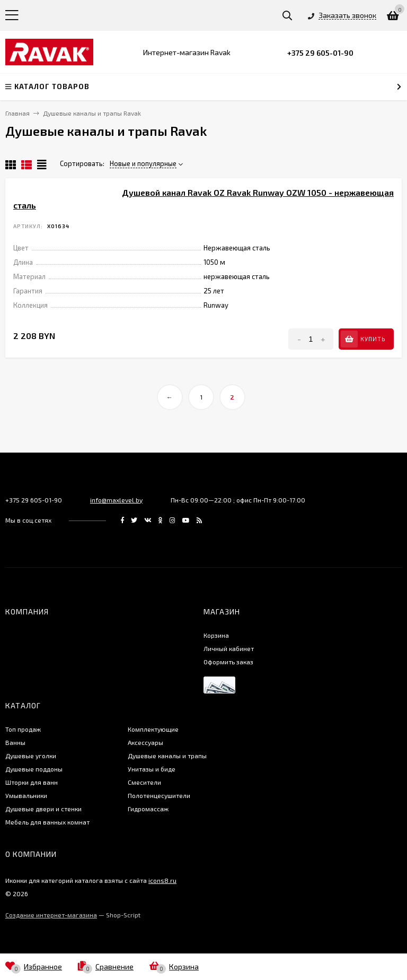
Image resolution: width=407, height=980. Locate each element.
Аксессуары (145, 742)
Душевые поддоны (34, 769)
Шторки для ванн (32, 782)
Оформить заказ (228, 662)
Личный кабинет (229, 648)
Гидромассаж (148, 809)
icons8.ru (162, 880)
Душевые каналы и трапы (167, 756)
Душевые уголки (31, 756)
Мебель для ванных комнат (47, 822)
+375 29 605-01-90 (320, 53)
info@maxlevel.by (116, 500)
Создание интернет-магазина (51, 915)
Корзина (216, 635)
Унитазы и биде (152, 769)
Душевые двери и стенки (43, 809)
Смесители (144, 782)
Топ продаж (23, 729)
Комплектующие (153, 729)
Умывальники (26, 795)
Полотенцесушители (159, 795)
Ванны (15, 742)
